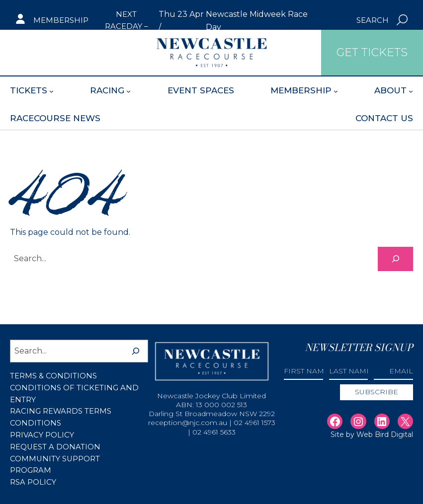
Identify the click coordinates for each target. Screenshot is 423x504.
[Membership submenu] (336, 91)
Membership (61, 20)
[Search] (395, 258)
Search (373, 20)
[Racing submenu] (128, 91)
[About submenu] (411, 91)
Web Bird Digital (385, 435)
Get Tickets (51, 52)
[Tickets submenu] (51, 91)
